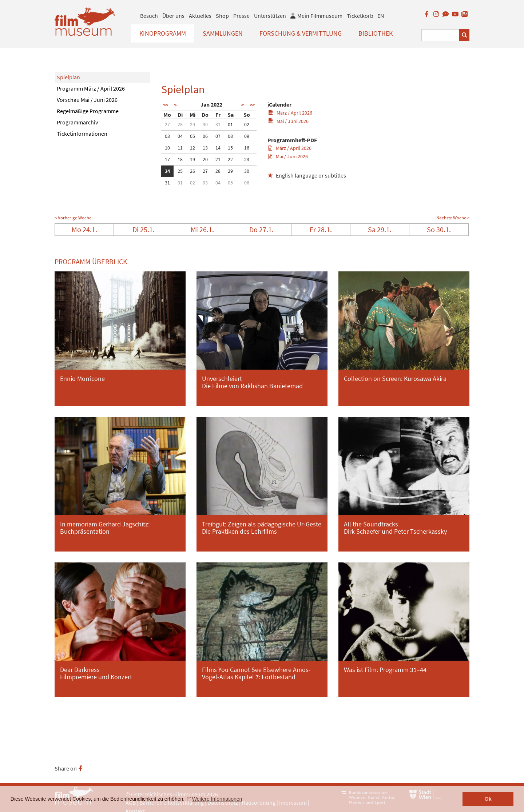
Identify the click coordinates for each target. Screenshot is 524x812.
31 (218, 124)
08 (230, 136)
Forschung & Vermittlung (301, 33)
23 (247, 159)
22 (230, 159)
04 (180, 136)
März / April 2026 (290, 113)
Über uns (173, 16)
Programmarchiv (77, 122)
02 (247, 124)
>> (252, 105)
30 (205, 124)
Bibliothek (376, 33)
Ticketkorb (360, 16)
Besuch (149, 16)
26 (192, 171)
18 (180, 159)
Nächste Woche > (453, 218)
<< (166, 105)
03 (167, 136)
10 (167, 148)
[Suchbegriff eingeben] (440, 35)
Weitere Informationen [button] (217, 799)
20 (205, 159)
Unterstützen (270, 16)
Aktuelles (200, 16)
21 (218, 159)
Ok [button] (488, 799)
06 (205, 136)
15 (230, 148)
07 (218, 136)
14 (218, 148)
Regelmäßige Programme (88, 111)
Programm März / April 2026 (91, 88)
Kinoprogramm (163, 33)
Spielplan (68, 77)
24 (167, 171)
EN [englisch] (381, 16)
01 (230, 124)
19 (192, 159)
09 (247, 136)
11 (180, 148)
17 (167, 159)
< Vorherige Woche (73, 218)
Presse (241, 16)
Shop (222, 16)
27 (167, 124)
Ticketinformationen (82, 134)
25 (180, 171)
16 (247, 148)
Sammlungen (223, 33)
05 (192, 136)
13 (205, 148)
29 (192, 124)
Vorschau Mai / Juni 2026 (87, 100)
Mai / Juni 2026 (288, 121)
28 (180, 124)
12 (192, 148)
